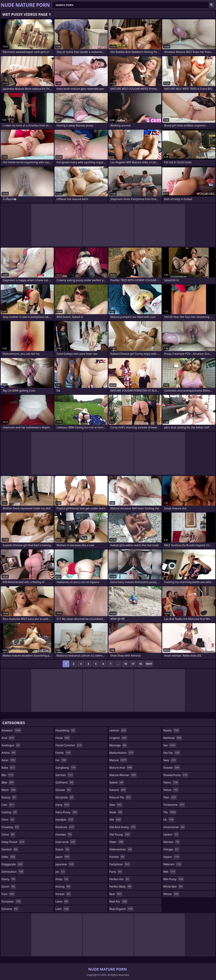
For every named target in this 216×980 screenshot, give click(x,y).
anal (8, 738)
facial (63, 738)
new (116, 805)
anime (9, 753)
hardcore (65, 827)
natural (118, 790)
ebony (9, 879)
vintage (171, 849)
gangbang (66, 768)
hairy (63, 805)
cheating (10, 827)
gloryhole (65, 797)
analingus (11, 745)
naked (117, 782)
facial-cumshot (69, 745)
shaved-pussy (176, 775)
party (116, 872)
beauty (9, 797)
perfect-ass (120, 879)
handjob (65, 820)
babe (9, 768)
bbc (8, 775)
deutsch (10, 849)
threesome (174, 805)
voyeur (171, 857)
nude (116, 812)
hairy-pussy (67, 812)
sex (170, 745)
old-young (120, 834)
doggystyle (12, 864)
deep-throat (13, 842)
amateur (11, 730)
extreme (10, 909)
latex (62, 901)
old (115, 820)
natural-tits (121, 797)
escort (9, 887)
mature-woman (123, 775)
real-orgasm (121, 909)
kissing (63, 887)
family (63, 753)
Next (149, 664)
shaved (172, 768)
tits (170, 812)
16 (126, 664)
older (117, 842)
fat (61, 760)
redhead (173, 738)
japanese (65, 864)
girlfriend (65, 782)
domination (13, 872)
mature (118, 760)
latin (62, 909)
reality (171, 730)
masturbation (122, 753)
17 (133, 664)
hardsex (64, 834)
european (11, 901)
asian (9, 760)
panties (117, 857)
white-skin (173, 887)
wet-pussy (174, 879)
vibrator (172, 842)
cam (8, 805)
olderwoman (121, 849)
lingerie (118, 738)
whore (171, 894)
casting (9, 812)
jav (60, 872)
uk (169, 820)
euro (8, 894)
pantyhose (120, 864)
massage (118, 745)
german (64, 775)
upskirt (171, 834)
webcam (173, 864)
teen (170, 797)
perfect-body (121, 887)
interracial (66, 842)
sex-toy (172, 753)
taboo (171, 782)
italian (63, 849)
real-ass (118, 901)
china (8, 834)
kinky (62, 879)
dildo (9, 857)
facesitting (66, 730)
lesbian (118, 730)
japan (63, 857)
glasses (64, 790)
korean (63, 894)
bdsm (9, 790)
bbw (8, 782)
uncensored (174, 827)
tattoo (171, 790)
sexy (170, 760)
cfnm (8, 820)
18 (140, 664)
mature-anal (121, 768)
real (116, 894)
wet (169, 872)
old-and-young (123, 827)
